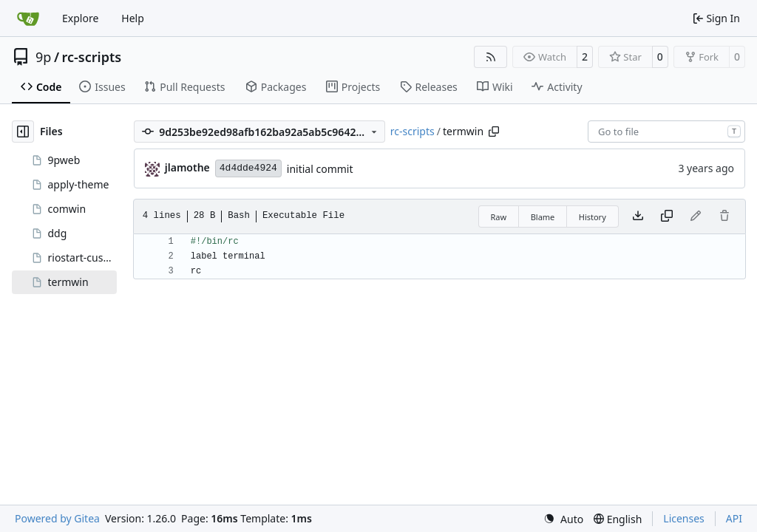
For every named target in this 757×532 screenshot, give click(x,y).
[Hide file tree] (23, 132)
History (593, 217)
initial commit (320, 169)
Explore (80, 18)
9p (43, 57)
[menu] (563, 519)
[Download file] (638, 216)
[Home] (28, 18)
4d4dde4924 (248, 168)
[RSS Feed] (491, 57)
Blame (543, 217)
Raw (499, 217)
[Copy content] (667, 216)
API (734, 518)
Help (133, 18)
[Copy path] (494, 132)
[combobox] (666, 132)
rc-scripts (92, 57)
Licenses (684, 518)
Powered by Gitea (57, 518)
